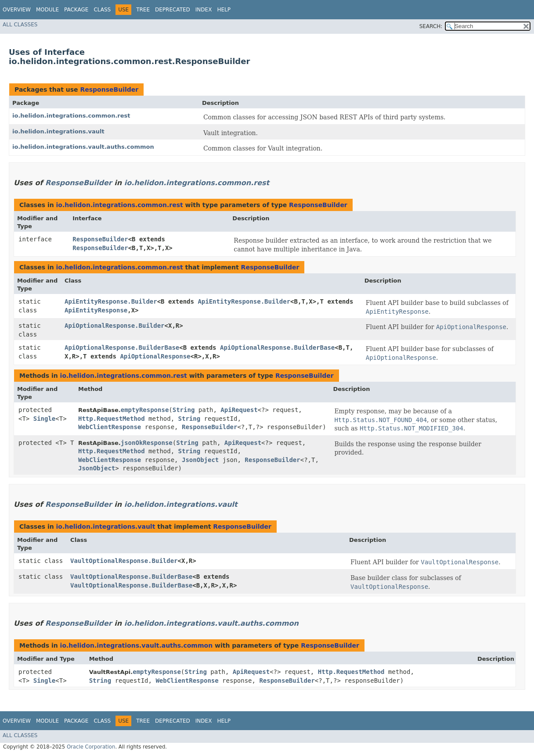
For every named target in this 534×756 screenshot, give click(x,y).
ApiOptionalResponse (155, 356)
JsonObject (200, 460)
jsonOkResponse (147, 443)
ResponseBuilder (109, 90)
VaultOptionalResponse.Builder (124, 561)
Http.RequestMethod (112, 419)
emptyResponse (145, 410)
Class (102, 10)
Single (45, 419)
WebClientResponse (110, 427)
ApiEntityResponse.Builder (111, 301)
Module (47, 10)
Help (224, 10)
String (184, 410)
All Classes (20, 25)
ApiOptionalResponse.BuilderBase (122, 348)
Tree (143, 10)
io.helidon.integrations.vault (58, 131)
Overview (17, 10)
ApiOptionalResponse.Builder (115, 326)
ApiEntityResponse (96, 310)
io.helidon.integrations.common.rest (71, 116)
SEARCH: (431, 26)
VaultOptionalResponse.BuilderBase (131, 577)
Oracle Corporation (91, 747)
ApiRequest (239, 410)
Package (76, 10)
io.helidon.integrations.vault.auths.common (83, 147)
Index (204, 10)
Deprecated (173, 10)
